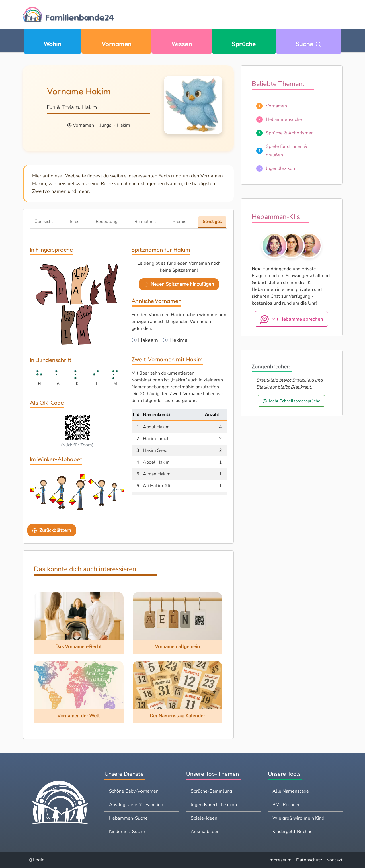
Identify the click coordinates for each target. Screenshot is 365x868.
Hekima (178, 340)
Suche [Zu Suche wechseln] (309, 44)
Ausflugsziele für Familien (136, 805)
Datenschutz (309, 860)
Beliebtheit (145, 222)
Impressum (280, 860)
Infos (74, 222)
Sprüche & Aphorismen (290, 133)
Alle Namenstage (291, 791)
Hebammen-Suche (128, 818)
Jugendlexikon (280, 168)
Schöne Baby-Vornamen (134, 791)
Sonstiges (212, 222)
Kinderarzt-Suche (127, 832)
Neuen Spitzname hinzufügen (179, 284)
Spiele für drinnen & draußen (286, 151)
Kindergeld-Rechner (293, 832)
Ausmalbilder (205, 832)
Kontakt (335, 860)
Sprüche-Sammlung (211, 791)
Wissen (182, 44)
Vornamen (116, 44)
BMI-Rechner (286, 805)
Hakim (124, 125)
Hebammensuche (284, 119)
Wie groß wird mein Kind (298, 818)
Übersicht (44, 222)
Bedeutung (107, 222)
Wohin (52, 44)
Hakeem (147, 340)
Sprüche (244, 44)
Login (36, 860)
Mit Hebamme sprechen (292, 319)
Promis (179, 222)
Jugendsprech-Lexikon (214, 805)
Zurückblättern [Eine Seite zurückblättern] (52, 530)
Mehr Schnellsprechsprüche (291, 401)
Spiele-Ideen (204, 818)
